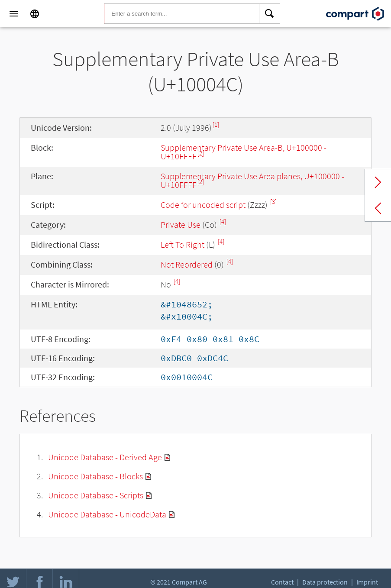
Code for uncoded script (203, 205)
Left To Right (183, 244)
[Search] (270, 14)
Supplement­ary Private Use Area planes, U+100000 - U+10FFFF (252, 180)
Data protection (325, 582)
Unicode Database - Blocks (95, 476)
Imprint (367, 582)
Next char (378, 182)
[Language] (35, 14)
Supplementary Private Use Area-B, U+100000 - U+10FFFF (244, 152)
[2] (201, 153)
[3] (273, 202)
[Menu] (14, 14)
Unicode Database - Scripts (96, 495)
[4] (223, 221)
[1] (216, 124)
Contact (282, 582)
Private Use (181, 225)
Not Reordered (187, 264)
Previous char (378, 208)
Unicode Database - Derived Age (105, 457)
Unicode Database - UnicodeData (107, 514)
